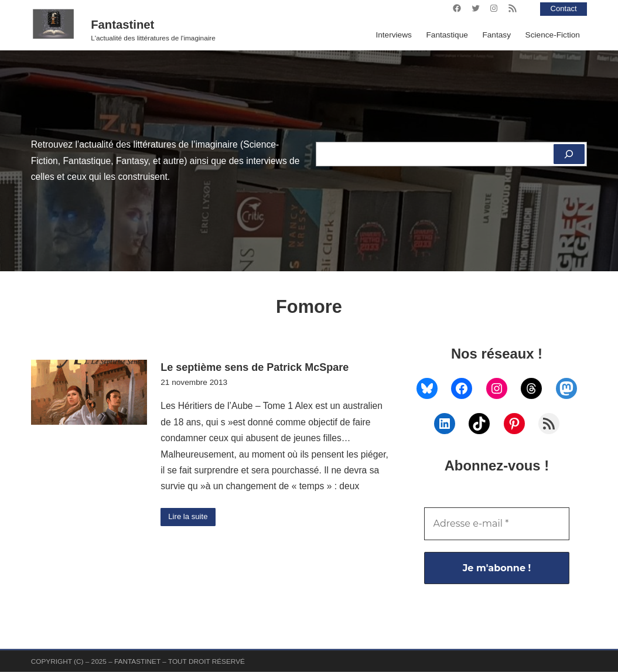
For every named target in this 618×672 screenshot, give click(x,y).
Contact (563, 8)
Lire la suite (189, 517)
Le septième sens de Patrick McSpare (255, 367)
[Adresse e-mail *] (497, 524)
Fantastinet (122, 25)
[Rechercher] (569, 154)
